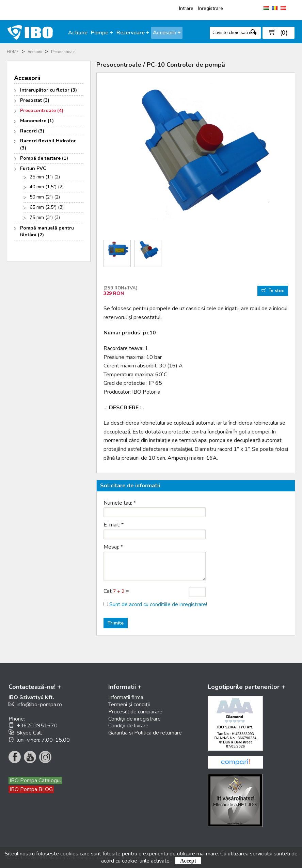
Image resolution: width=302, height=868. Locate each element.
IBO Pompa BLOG (31, 789)
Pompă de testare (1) (44, 158)
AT (283, 8)
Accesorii (35, 52)
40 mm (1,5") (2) (47, 187)
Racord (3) (32, 131)
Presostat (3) (35, 100)
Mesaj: (113, 547)
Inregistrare (211, 8)
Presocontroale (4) (42, 111)
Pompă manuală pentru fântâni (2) (47, 232)
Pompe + (102, 33)
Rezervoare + (133, 33)
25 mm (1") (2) (45, 177)
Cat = (116, 591)
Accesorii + (167, 33)
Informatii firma (126, 697)
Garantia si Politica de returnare (145, 733)
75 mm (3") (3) (45, 217)
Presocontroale (63, 52)
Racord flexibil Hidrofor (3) (48, 144)
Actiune (78, 33)
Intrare (186, 8)
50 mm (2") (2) (45, 197)
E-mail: (114, 525)
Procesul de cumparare (135, 712)
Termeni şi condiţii (129, 705)
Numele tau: (120, 503)
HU (266, 8)
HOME (13, 52)
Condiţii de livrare (128, 726)
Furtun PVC (33, 168)
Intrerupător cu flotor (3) (49, 90)
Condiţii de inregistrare (134, 719)
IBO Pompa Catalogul (35, 780)
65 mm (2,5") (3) (47, 207)
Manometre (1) (37, 121)
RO (275, 8)
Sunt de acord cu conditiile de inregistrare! (158, 604)
